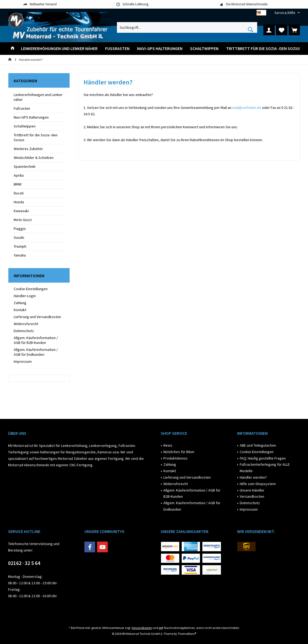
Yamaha (20, 255)
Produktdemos (176, 458)
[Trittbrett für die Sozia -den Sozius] (264, 49)
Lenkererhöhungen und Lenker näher (38, 97)
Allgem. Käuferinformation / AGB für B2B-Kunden (36, 340)
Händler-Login (25, 296)
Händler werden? (253, 477)
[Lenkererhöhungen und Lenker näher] (59, 49)
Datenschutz (24, 331)
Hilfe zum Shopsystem (258, 484)
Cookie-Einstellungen (31, 289)
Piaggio (20, 229)
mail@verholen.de (247, 108)
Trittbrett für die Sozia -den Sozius (36, 137)
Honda (19, 202)
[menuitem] (285, 13)
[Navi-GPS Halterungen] (160, 49)
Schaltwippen (25, 126)
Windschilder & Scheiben (34, 158)
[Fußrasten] (117, 49)
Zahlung (20, 303)
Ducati (19, 193)
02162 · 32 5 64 (24, 563)
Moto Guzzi (23, 220)
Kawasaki (21, 211)
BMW (18, 184)
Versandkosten (252, 496)
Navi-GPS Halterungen (31, 117)
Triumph (20, 246)
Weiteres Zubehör (28, 149)
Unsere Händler (252, 490)
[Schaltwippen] (204, 49)
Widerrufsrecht (26, 324)
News (168, 445)
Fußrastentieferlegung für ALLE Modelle (265, 468)
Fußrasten (22, 108)
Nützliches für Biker (179, 452)
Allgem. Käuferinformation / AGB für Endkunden (36, 352)
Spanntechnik (25, 166)
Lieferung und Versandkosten (37, 317)
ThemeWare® (187, 634)
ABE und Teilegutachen (258, 445)
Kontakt (20, 310)
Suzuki (19, 237)
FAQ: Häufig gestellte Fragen (263, 458)
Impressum (23, 361)
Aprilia (19, 175)
